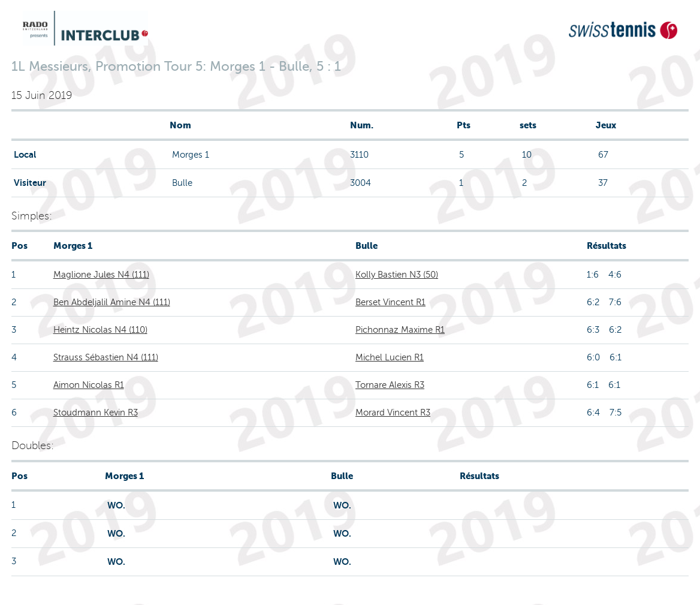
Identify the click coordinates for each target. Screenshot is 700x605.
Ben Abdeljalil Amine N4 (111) (112, 302)
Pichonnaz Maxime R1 (400, 330)
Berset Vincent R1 (390, 302)
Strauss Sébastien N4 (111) (106, 357)
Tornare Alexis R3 (390, 385)
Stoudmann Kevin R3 (96, 413)
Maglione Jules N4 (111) (101, 275)
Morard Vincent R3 (393, 413)
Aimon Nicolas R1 (89, 385)
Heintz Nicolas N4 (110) (100, 330)
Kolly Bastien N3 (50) (397, 275)
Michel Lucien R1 (390, 357)
